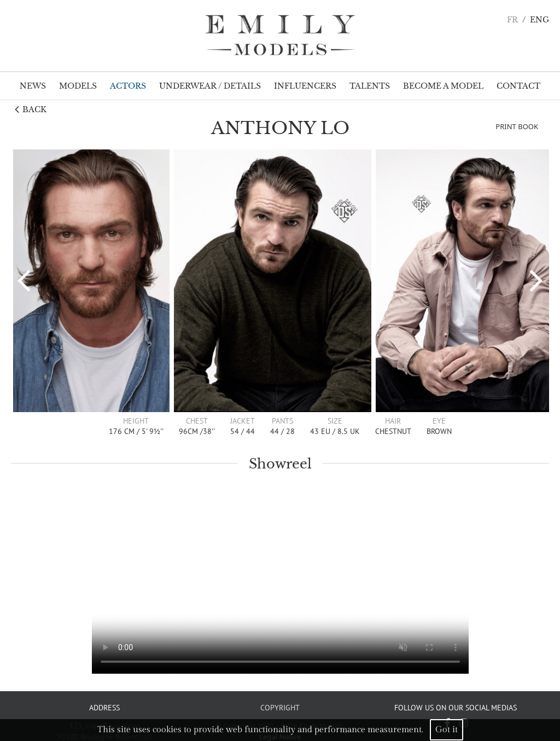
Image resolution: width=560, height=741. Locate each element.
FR (512, 20)
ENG (539, 20)
